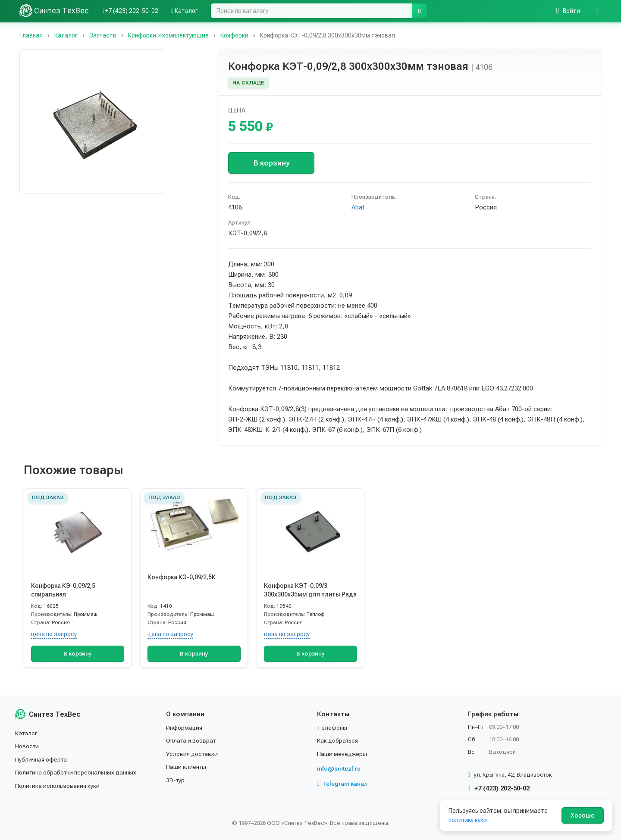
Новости (27, 746)
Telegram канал (342, 784)
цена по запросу (54, 634)
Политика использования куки (58, 786)
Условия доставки (193, 754)
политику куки (468, 820)
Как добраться (338, 740)
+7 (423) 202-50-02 (499, 788)
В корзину (271, 163)
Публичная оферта (42, 759)
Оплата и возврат (192, 740)
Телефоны (332, 728)
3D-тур (176, 780)
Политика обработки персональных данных (77, 772)
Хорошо (583, 815)
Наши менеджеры (342, 754)
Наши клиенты (187, 767)
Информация (185, 728)
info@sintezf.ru (339, 768)
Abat (358, 207)
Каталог (27, 733)
